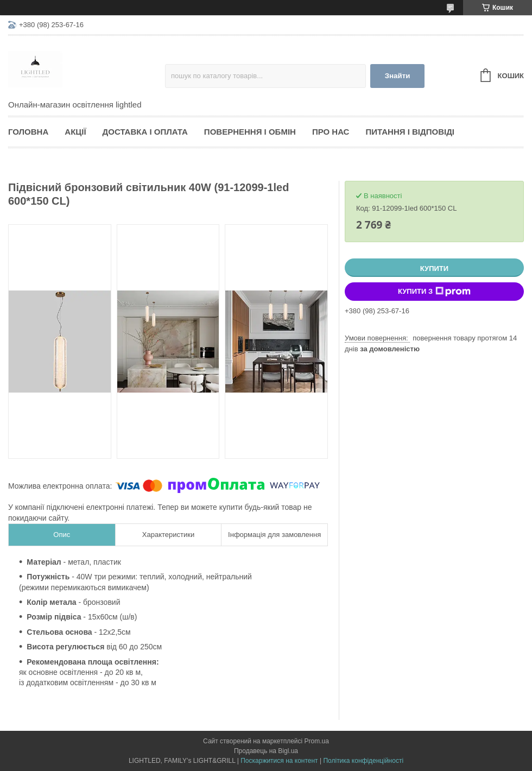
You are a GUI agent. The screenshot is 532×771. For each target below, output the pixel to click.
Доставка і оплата (145, 132)
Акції (75, 132)
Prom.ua (317, 741)
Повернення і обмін (250, 132)
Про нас (331, 132)
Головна (28, 132)
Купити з (434, 292)
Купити (434, 268)
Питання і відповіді (410, 132)
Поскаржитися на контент (279, 761)
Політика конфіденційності (363, 761)
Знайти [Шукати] (398, 76)
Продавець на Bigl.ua (266, 751)
